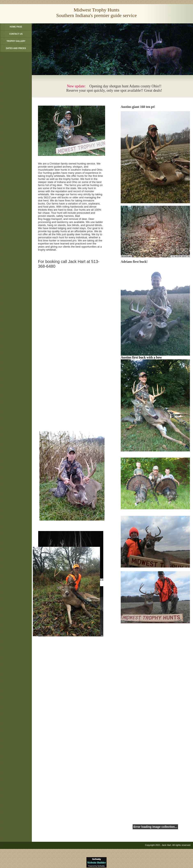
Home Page (16, 27)
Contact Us (16, 34)
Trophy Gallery (16, 41)
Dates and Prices (16, 48)
